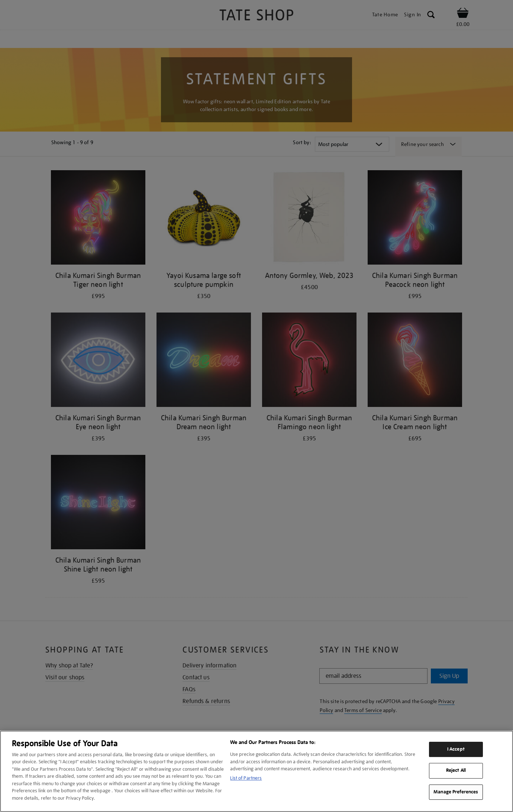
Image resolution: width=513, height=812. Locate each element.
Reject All (456, 770)
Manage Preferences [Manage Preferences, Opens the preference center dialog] (456, 792)
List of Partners (246, 778)
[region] (256, 771)
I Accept (456, 749)
